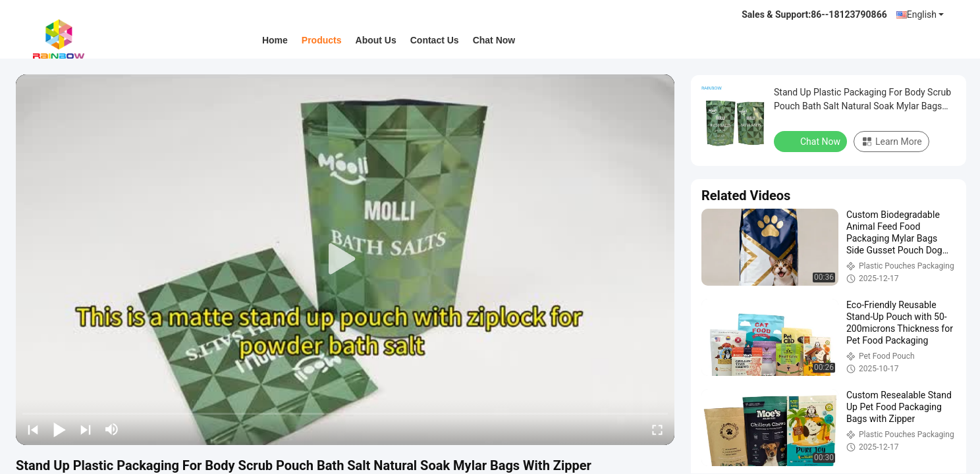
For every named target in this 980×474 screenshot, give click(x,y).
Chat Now (494, 40)
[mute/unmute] (112, 429)
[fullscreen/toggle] (657, 429)
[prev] (33, 429)
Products (322, 40)
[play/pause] (59, 429)
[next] (86, 429)
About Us (376, 40)
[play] (345, 259)
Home (275, 40)
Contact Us (435, 40)
